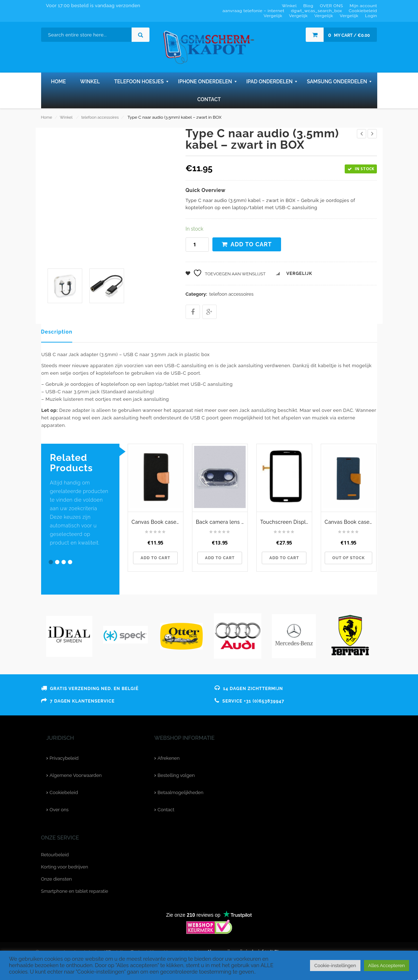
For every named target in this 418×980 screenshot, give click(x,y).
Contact (166, 810)
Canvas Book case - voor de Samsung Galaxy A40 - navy (350, 522)
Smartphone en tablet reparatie (75, 891)
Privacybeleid (64, 758)
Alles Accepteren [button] (387, 966)
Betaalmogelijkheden (181, 792)
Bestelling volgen (176, 775)
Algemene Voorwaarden (76, 775)
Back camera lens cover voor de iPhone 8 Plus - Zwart (222, 522)
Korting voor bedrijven (65, 867)
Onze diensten (56, 879)
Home (47, 117)
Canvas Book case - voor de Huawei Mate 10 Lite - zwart (157, 522)
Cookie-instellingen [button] (335, 966)
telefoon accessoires (100, 117)
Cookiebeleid (64, 792)
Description (57, 332)
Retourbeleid (55, 855)
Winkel (66, 117)
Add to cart (251, 244)
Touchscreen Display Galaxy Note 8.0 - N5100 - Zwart (286, 522)
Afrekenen (169, 758)
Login (371, 16)
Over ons (59, 810)
